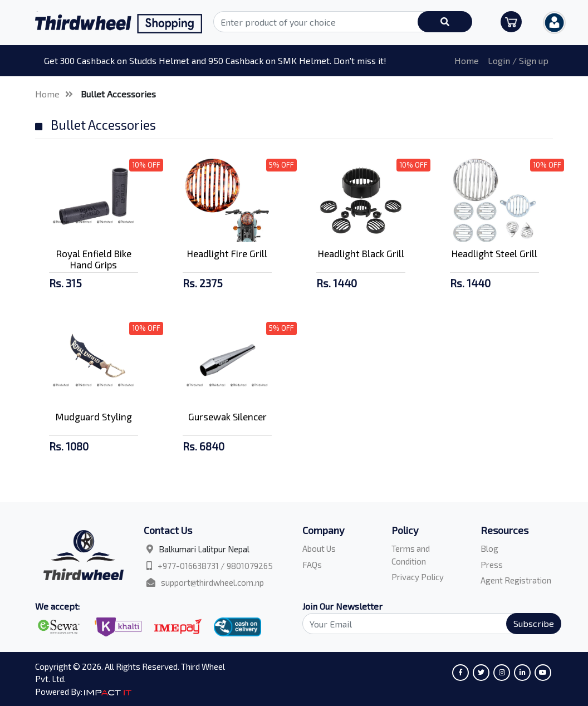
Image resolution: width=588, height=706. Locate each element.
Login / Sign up (518, 60)
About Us (319, 548)
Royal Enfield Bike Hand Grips (94, 259)
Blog (489, 548)
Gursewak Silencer (227, 416)
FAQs (312, 565)
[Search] (425, 624)
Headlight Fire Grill (227, 253)
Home (467, 60)
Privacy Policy (418, 577)
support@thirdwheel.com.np (212, 582)
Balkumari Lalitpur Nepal (204, 549)
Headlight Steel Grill (494, 253)
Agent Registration (516, 580)
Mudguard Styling (94, 416)
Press (492, 565)
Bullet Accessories (118, 94)
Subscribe (534, 623)
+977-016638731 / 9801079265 (215, 566)
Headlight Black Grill (361, 253)
